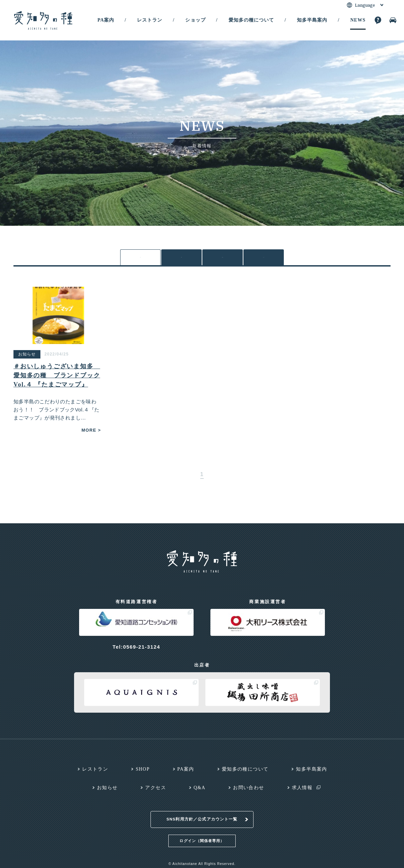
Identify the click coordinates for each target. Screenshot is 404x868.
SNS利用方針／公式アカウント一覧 (202, 815)
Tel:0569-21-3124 (136, 650)
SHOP (143, 772)
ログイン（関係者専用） (202, 836)
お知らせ (223, 259)
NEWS (358, 20)
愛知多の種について (251, 20)
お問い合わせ (248, 791)
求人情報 (302, 791)
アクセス (156, 791)
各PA (181, 259)
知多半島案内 (312, 20)
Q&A (199, 791)
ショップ (195, 20)
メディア (264, 259)
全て (141, 259)
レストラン (150, 20)
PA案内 (106, 20)
